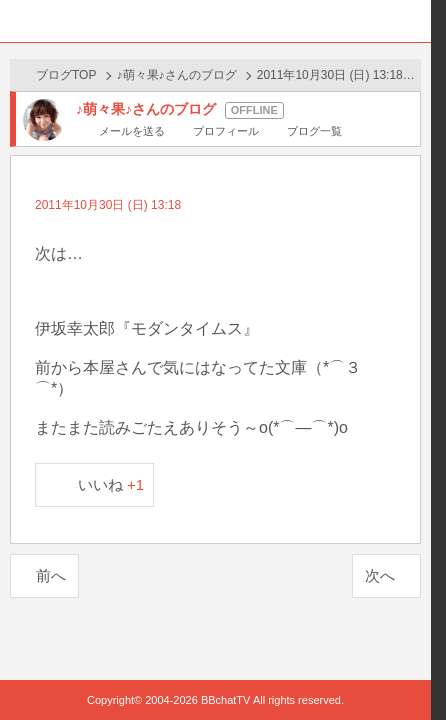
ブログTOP (66, 75)
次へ (380, 575)
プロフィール (226, 131)
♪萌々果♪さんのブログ (177, 75)
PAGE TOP (395, 666)
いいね (111, 484)
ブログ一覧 (314, 131)
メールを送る (132, 131)
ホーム (21, 21)
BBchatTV (216, 21)
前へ (51, 575)
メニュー (410, 21)
